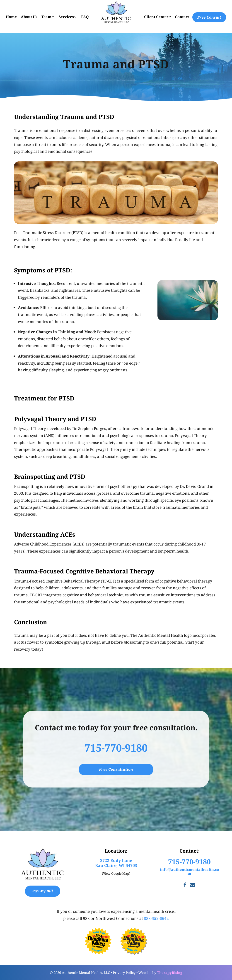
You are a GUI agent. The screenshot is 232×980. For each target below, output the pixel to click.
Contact (182, 17)
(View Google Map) (116, 873)
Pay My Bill (43, 891)
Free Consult (209, 17)
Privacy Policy (124, 973)
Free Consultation (116, 769)
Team (46, 17)
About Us (29, 17)
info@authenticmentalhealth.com (190, 871)
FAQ (85, 17)
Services (66, 17)
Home (11, 17)
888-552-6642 (156, 918)
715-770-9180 (116, 748)
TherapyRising (170, 973)
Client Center (156, 17)
